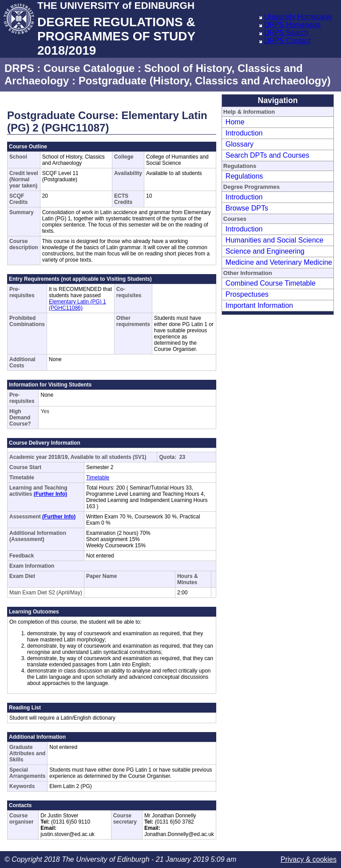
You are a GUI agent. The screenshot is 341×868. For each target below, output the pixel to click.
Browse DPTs (247, 208)
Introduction (244, 133)
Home (235, 122)
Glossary (240, 144)
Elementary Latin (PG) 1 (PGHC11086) (77, 305)
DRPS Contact (287, 41)
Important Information (259, 305)
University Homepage (298, 17)
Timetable (98, 478)
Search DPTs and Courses (268, 155)
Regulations (244, 176)
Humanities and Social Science (275, 240)
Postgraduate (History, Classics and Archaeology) (205, 81)
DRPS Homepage (292, 25)
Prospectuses (247, 294)
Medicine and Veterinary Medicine (279, 262)
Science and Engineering (265, 251)
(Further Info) (50, 494)
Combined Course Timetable (271, 283)
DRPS (19, 68)
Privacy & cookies (309, 859)
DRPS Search (286, 33)
